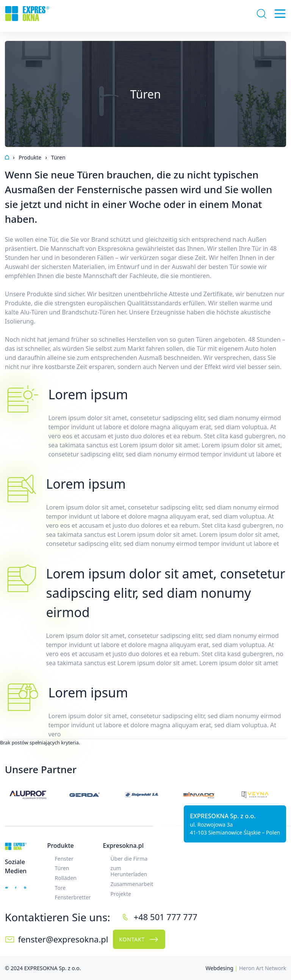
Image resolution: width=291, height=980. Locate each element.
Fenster (64, 859)
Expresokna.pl (123, 846)
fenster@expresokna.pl (63, 939)
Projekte (121, 894)
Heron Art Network (263, 968)
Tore (60, 888)
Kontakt (139, 939)
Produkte (61, 846)
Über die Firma (129, 859)
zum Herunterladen (129, 871)
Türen (62, 868)
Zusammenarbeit (132, 884)
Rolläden (66, 878)
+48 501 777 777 (166, 917)
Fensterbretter (73, 897)
